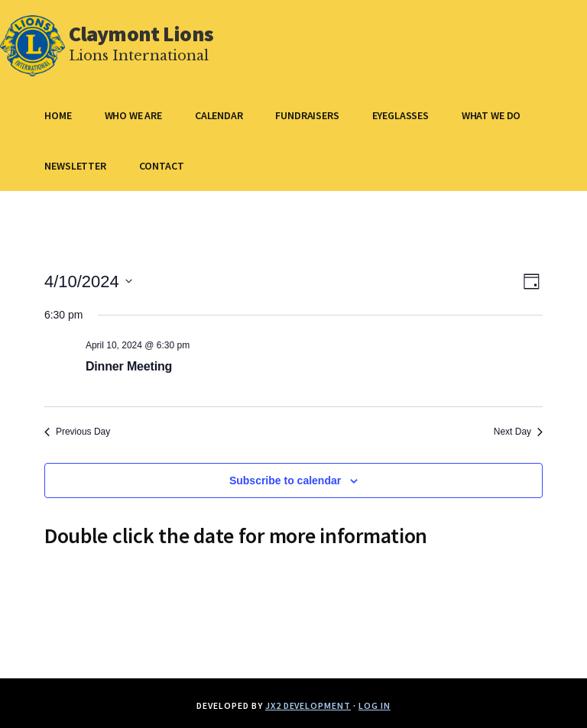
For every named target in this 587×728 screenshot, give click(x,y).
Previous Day (77, 432)
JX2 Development (308, 705)
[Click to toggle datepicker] (88, 281)
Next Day (518, 432)
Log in (375, 705)
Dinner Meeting (129, 366)
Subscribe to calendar (285, 480)
